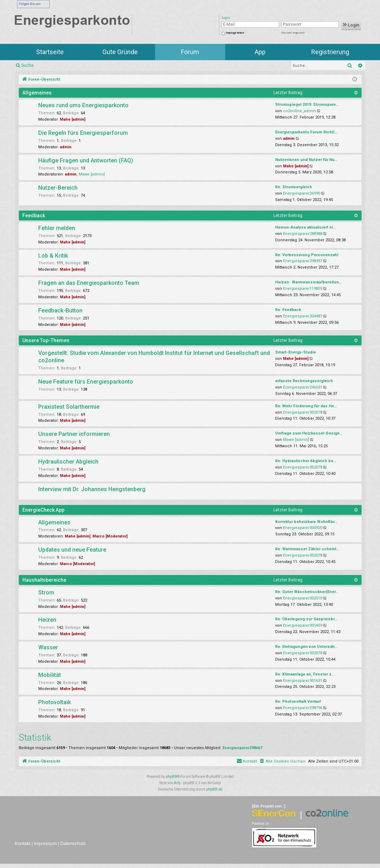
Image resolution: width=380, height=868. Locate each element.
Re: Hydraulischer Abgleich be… (306, 461)
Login (351, 25)
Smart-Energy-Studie (296, 352)
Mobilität (50, 675)
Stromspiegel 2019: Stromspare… (307, 105)
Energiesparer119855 (303, 289)
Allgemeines (37, 93)
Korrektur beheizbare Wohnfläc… (307, 522)
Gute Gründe (120, 52)
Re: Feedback (288, 310)
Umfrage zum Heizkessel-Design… (309, 433)
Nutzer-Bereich (58, 188)
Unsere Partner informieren (74, 434)
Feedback (34, 215)
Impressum (45, 843)
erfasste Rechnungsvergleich (304, 381)
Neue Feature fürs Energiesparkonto (86, 382)
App (260, 52)
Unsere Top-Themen (46, 340)
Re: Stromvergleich (294, 187)
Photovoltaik (55, 702)
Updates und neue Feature (72, 550)
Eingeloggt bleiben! (235, 33)
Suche (27, 65)
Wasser (48, 647)
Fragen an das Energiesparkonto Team (89, 283)
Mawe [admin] (92, 174)
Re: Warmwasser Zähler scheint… (307, 549)
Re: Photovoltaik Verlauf (298, 702)
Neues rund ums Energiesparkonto (83, 105)
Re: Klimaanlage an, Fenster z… (305, 674)
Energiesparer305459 (303, 625)
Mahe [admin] (73, 119)
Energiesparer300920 (303, 528)
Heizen (47, 620)
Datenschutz (73, 843)
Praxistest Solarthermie (69, 407)
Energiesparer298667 (242, 748)
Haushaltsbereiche (44, 580)
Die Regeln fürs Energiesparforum (83, 133)
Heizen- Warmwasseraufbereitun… (308, 282)
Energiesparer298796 (303, 708)
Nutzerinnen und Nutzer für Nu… (306, 160)
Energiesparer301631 (303, 681)
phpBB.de (214, 789)
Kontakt (23, 843)
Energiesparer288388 (303, 234)
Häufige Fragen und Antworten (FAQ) (86, 160)
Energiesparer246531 (303, 387)
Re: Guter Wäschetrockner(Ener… (307, 592)
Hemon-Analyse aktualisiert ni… (305, 227)
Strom (46, 593)
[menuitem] (282, 761)
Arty (177, 783)
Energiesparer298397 (303, 261)
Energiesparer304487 (303, 316)
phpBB (171, 777)
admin (66, 147)
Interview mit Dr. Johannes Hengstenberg (92, 489)
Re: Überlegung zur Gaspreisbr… (306, 619)
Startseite (50, 52)
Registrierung (330, 52)
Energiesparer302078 (303, 412)
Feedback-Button (60, 311)
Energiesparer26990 (302, 193)
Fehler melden (57, 228)
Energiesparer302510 (303, 598)
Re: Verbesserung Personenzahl (307, 255)
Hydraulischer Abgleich (68, 462)
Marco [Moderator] (110, 536)
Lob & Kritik (53, 256)
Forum (190, 52)
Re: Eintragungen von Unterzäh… (306, 647)
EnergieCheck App (43, 510)
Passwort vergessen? (293, 33)
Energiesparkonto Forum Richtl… (306, 132)
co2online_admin (299, 111)
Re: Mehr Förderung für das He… (306, 406)
